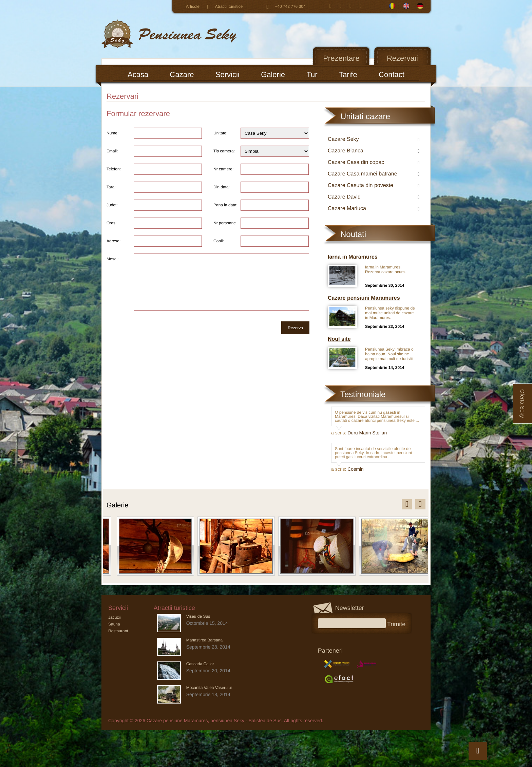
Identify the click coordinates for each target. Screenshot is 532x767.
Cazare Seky (343, 139)
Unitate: (220, 133)
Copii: (219, 241)
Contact (392, 74)
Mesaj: (112, 259)
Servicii (227, 74)
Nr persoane (225, 223)
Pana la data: (225, 205)
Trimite (399, 623)
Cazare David (344, 197)
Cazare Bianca (346, 151)
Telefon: (114, 169)
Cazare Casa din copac (356, 162)
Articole (193, 6)
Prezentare (341, 58)
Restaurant (118, 631)
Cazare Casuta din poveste (360, 185)
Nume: (112, 133)
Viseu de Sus (198, 616)
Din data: (222, 187)
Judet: (112, 205)
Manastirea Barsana (204, 640)
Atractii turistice (229, 6)
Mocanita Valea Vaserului (209, 688)
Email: (112, 151)
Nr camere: (223, 169)
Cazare (182, 74)
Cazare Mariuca (347, 209)
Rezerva (295, 328)
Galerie (273, 74)
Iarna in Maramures (353, 257)
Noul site (339, 339)
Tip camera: (224, 151)
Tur (312, 74)
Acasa (138, 74)
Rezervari (403, 58)
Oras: (111, 223)
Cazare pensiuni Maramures (364, 298)
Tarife (348, 74)
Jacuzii (115, 617)
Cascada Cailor (200, 664)
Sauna (114, 624)
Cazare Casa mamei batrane (363, 174)
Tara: (111, 187)
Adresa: (113, 241)
